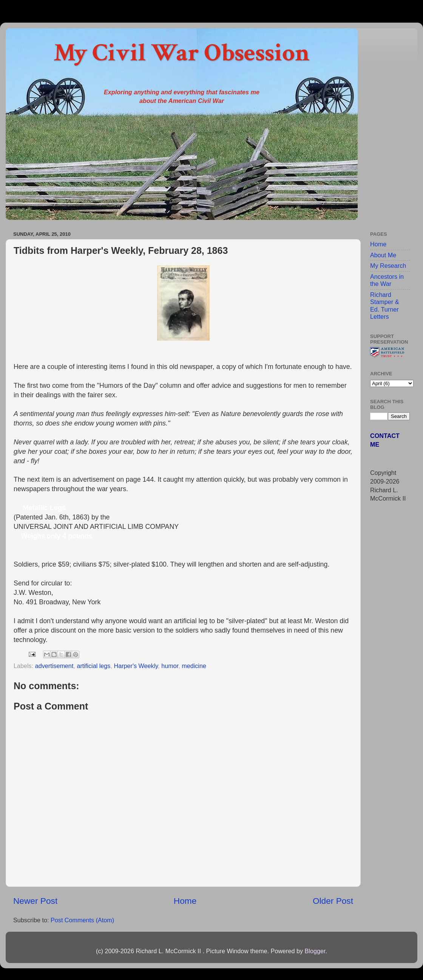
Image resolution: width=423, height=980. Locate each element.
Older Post (333, 901)
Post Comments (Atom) (82, 920)
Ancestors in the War (387, 280)
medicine (194, 666)
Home (185, 901)
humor (170, 666)
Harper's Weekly (136, 666)
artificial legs (93, 666)
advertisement (54, 666)
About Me (383, 255)
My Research (388, 266)
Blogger (315, 951)
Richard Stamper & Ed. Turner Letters (384, 306)
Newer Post (35, 901)
